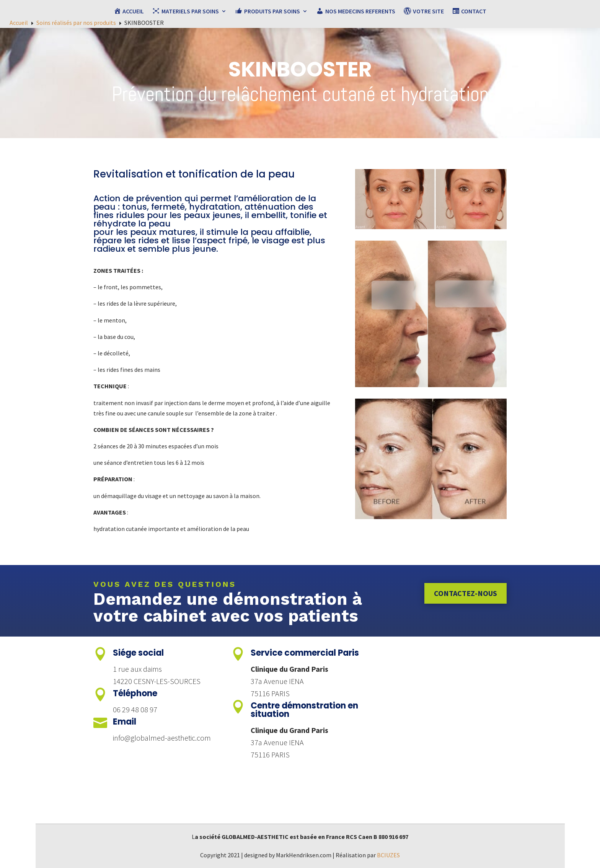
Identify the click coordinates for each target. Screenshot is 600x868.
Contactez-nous (465, 593)
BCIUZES (388, 855)
